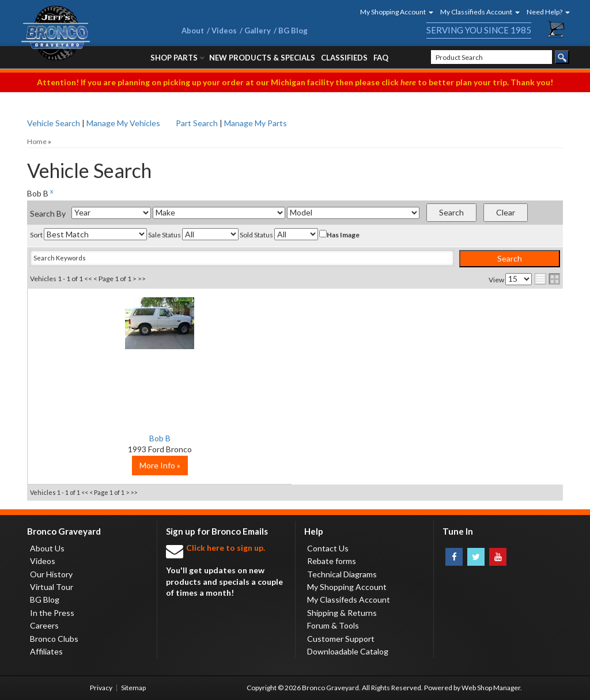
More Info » (117, 465)
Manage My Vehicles (123, 123)
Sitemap (133, 688)
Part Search (197, 123)
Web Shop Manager (491, 688)
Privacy (101, 688)
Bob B (117, 438)
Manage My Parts (256, 123)
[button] (393, 12)
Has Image (339, 234)
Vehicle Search (54, 123)
